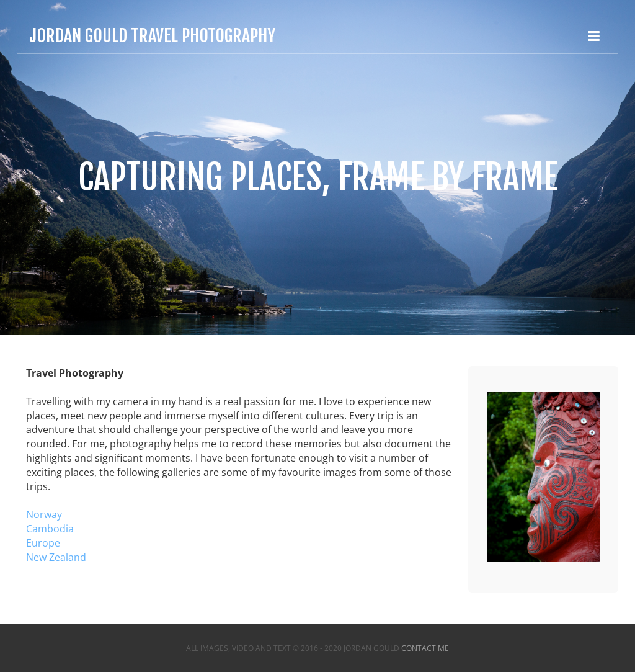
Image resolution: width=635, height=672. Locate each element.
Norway (44, 514)
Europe (43, 543)
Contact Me (425, 648)
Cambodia (50, 529)
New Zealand (56, 557)
